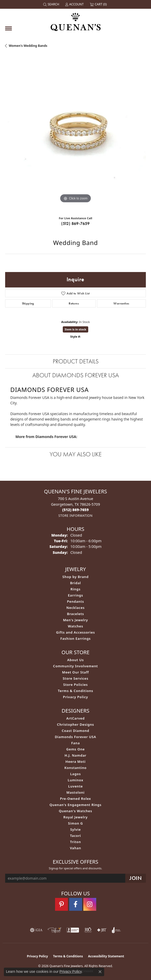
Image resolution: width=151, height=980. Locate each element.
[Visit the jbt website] (102, 930)
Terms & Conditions (76, 691)
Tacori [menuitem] (75, 836)
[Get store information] (75, 516)
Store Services (76, 678)
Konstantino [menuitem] (75, 768)
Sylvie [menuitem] (75, 829)
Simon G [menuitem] (75, 823)
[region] (75, 134)
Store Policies (76, 685)
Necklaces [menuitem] (75, 608)
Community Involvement (75, 666)
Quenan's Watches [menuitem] (76, 811)
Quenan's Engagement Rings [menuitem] (76, 805)
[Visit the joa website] (116, 930)
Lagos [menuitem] (75, 774)
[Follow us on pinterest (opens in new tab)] (61, 904)
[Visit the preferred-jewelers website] (55, 930)
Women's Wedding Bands (28, 46)
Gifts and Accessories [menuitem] (75, 632)
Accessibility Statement (106, 956)
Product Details (76, 361)
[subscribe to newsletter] (136, 878)
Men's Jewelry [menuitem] (75, 620)
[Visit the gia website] (36, 930)
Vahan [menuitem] (76, 848)
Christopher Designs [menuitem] (76, 724)
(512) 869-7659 (75, 224)
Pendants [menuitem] (75, 601)
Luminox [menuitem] (75, 780)
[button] (52, 4)
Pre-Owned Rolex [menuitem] (75, 799)
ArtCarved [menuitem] (75, 718)
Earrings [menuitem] (75, 595)
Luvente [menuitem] (75, 786)
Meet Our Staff (75, 672)
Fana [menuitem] (76, 743)
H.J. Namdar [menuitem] (75, 755)
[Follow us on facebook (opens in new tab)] (76, 904)
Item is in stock (76, 329)
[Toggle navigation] (8, 28)
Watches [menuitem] (75, 626)
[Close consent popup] (100, 972)
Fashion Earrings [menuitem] (75, 638)
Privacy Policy (75, 697)
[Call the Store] (75, 510)
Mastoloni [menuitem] (75, 792)
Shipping (28, 303)
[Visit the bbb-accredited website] (73, 930)
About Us (75, 660)
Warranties (121, 303)
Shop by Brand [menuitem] (76, 577)
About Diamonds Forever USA (76, 375)
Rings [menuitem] (75, 589)
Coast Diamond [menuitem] (75, 731)
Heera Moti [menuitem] (75, 762)
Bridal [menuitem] (75, 583)
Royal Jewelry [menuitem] (75, 817)
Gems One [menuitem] (76, 749)
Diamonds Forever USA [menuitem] (75, 737)
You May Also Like (76, 454)
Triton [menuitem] (75, 842)
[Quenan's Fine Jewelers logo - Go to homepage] (76, 20)
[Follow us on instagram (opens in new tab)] (90, 904)
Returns (74, 303)
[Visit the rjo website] (88, 930)
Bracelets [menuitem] (76, 614)
